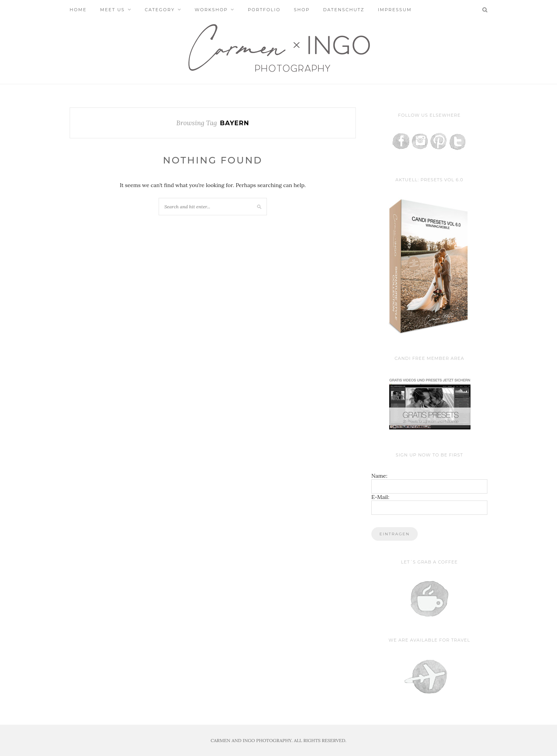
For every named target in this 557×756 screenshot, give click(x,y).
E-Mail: (380, 497)
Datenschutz (344, 10)
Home (78, 10)
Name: (379, 476)
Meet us (113, 10)
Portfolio (264, 10)
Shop (302, 10)
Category (160, 10)
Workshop (211, 10)
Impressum (395, 10)
